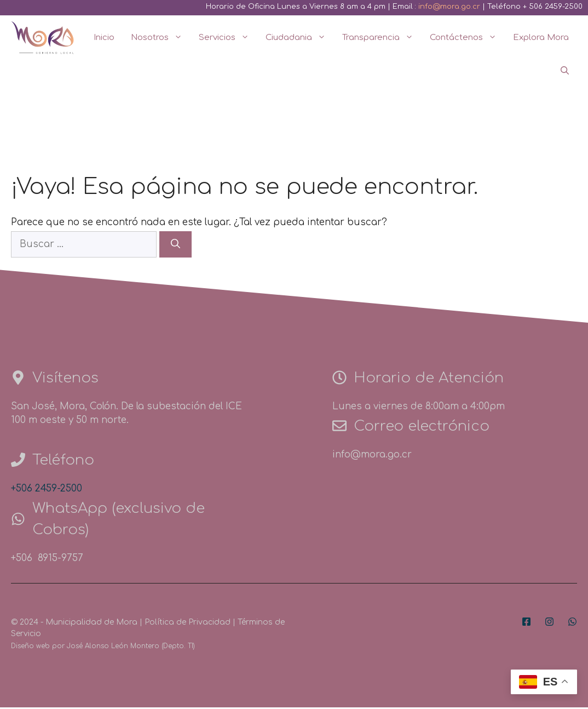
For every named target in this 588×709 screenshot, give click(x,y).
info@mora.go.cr (449, 7)
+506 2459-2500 (47, 488)
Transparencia (382, 38)
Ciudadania (300, 38)
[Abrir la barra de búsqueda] (565, 71)
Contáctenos (467, 38)
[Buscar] (175, 244)
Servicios (228, 38)
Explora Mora (541, 38)
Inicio (104, 38)
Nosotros (161, 38)
